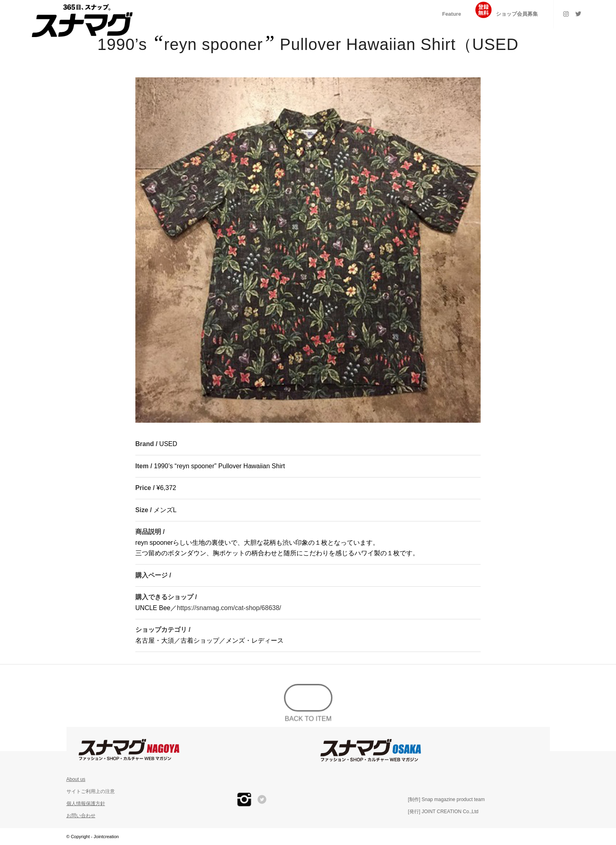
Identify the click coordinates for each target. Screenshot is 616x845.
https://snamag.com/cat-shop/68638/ (229, 608)
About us (76, 779)
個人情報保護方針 (86, 803)
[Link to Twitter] (578, 14)
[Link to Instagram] (566, 14)
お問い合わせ (81, 816)
